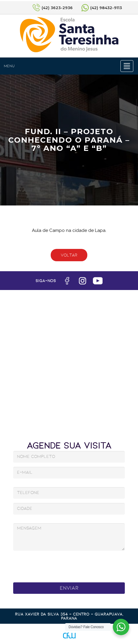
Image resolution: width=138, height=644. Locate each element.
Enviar (69, 588)
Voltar (69, 255)
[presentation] (62, 565)
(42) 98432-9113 (106, 8)
